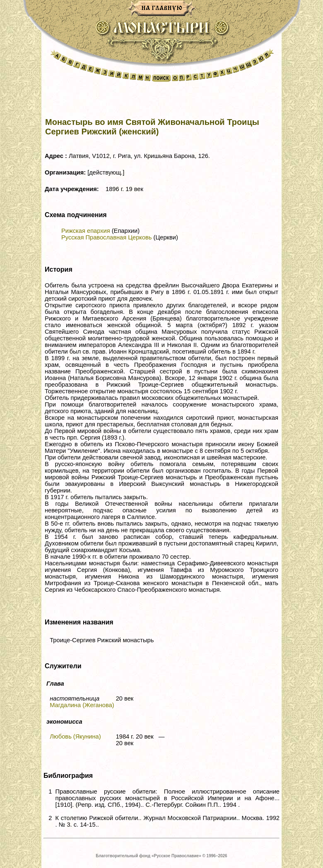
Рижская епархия (86, 231)
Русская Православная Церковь (106, 237)
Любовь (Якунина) (75, 736)
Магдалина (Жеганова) (82, 705)
